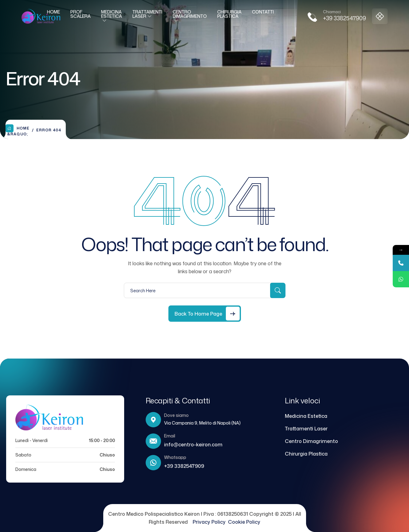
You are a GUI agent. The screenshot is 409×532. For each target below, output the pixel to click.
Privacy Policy (210, 522)
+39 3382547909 (344, 21)
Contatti (263, 14)
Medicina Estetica (112, 16)
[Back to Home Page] (205, 314)
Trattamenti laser (147, 16)
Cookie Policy (244, 522)
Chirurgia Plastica (229, 16)
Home (53, 14)
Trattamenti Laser (306, 429)
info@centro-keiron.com (193, 445)
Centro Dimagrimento (190, 16)
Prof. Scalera (81, 16)
